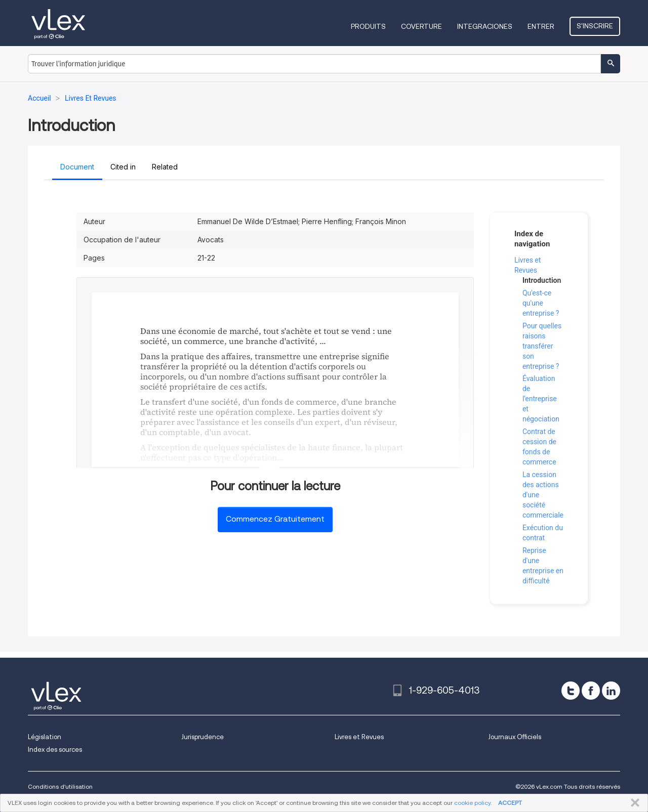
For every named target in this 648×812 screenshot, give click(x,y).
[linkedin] (611, 691)
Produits (368, 26)
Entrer (541, 26)
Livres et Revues (359, 737)
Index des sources (55, 750)
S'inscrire (595, 26)
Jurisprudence (202, 737)
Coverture (421, 26)
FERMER (633, 803)
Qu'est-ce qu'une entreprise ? (541, 303)
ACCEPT (510, 803)
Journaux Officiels (515, 737)
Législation (45, 737)
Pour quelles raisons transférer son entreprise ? (542, 346)
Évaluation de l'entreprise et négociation (541, 399)
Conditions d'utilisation (60, 786)
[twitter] (571, 691)
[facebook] (591, 691)
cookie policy (472, 803)
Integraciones (485, 26)
